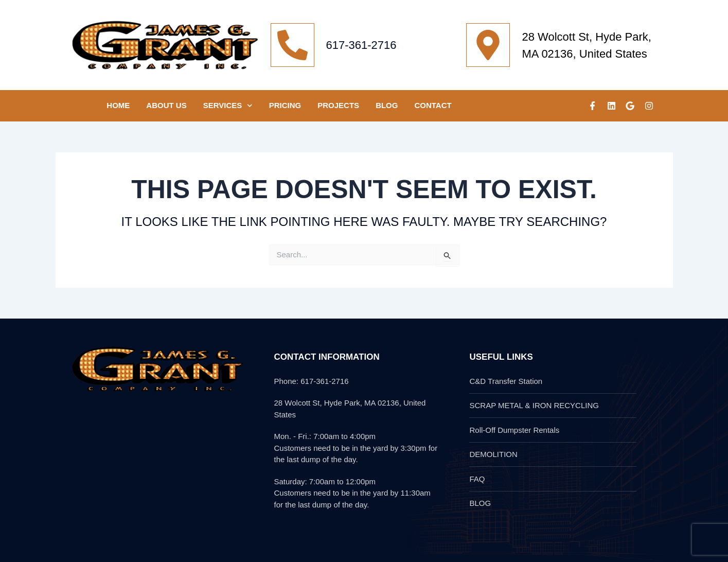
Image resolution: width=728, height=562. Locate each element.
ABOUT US (166, 105)
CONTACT (433, 105)
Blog (387, 105)
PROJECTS (338, 105)
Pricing (285, 105)
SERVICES (228, 106)
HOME (118, 105)
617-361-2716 (361, 45)
